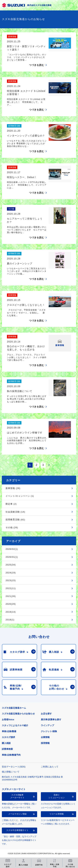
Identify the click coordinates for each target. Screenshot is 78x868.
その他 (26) (12, 527)
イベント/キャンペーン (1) (20, 496)
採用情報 (45, 743)
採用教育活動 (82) (15, 520)
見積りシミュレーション (57, 796)
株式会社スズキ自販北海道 (39, 5)
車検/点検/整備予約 (11, 755)
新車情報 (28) (13, 488)
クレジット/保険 (49, 731)
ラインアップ (47, 725)
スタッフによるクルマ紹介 (15, 725)
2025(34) (11, 565)
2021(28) (11, 596)
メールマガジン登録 (17, 814)
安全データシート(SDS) (14, 767)
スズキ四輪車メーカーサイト (17, 796)
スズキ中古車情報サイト (17, 830)
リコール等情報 (57, 814)
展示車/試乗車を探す (51, 720)
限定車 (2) (11, 504)
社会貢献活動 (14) (15, 512)
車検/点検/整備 (9, 731)
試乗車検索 (7, 749)
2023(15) (11, 580)
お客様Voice (8, 720)
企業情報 (45, 737)
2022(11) (11, 588)
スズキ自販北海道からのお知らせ (18, 714)
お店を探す (46, 714)
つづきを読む (37, 65)
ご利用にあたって (50, 767)
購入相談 (6, 743)
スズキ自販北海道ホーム (14, 708)
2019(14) (11, 612)
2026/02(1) (12, 549)
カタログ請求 (8, 737)
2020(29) (11, 604)
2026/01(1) (12, 557)
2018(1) (10, 620)
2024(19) (11, 573)
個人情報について (11, 772)
